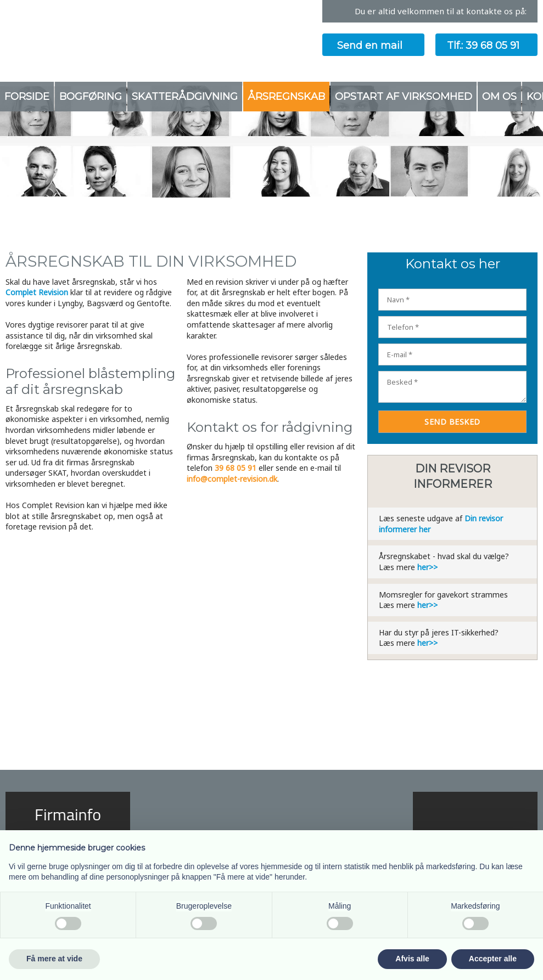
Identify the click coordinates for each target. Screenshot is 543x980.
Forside (27, 97)
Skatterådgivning (185, 97)
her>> (427, 567)
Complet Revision (37, 292)
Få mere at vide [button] (54, 959)
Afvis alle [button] (412, 959)
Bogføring (91, 97)
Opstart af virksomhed (404, 97)
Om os (499, 97)
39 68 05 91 (236, 468)
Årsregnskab (286, 97)
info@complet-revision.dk (232, 479)
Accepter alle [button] (493, 959)
